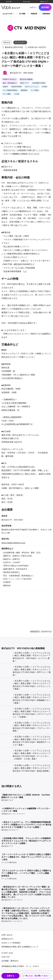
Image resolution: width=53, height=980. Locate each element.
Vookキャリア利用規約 (11, 943)
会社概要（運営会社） (11, 961)
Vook (11, 953)
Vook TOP (9, 1)
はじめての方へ (8, 14)
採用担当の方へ (8, 939)
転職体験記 (46, 14)
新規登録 (45, 7)
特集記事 (34, 14)
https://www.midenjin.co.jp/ (13, 543)
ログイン (33, 7)
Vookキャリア (44, 1)
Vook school (26, 1)
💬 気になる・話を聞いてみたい (36, 976)
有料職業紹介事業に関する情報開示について (20, 947)
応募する (10, 976)
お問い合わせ (7, 935)
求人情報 (22, 14)
